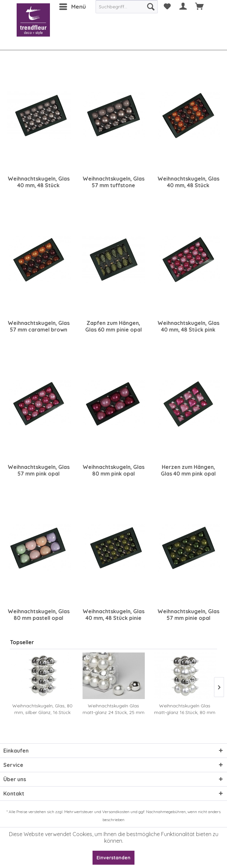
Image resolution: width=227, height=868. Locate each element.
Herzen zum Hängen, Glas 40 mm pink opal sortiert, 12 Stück (188, 470)
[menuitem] (72, 7)
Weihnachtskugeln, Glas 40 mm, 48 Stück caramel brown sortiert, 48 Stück (188, 182)
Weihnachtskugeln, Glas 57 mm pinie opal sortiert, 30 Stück (188, 615)
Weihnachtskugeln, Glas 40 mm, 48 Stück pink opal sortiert (188, 326)
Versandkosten (116, 812)
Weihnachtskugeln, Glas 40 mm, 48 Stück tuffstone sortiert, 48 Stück (39, 182)
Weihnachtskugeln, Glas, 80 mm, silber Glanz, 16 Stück (42, 709)
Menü (73, 6)
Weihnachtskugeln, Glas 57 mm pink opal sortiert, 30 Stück (39, 470)
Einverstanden (113, 858)
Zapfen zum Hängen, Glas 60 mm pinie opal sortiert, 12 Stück (113, 326)
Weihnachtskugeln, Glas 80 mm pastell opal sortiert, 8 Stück (39, 615)
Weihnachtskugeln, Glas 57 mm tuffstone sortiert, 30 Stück (113, 182)
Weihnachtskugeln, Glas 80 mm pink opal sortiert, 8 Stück (113, 470)
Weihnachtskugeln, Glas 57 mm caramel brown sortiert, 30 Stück (39, 326)
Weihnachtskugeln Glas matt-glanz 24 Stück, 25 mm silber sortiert (113, 709)
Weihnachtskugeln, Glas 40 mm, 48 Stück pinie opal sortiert (113, 615)
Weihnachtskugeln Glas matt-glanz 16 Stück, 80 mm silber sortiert (185, 709)
